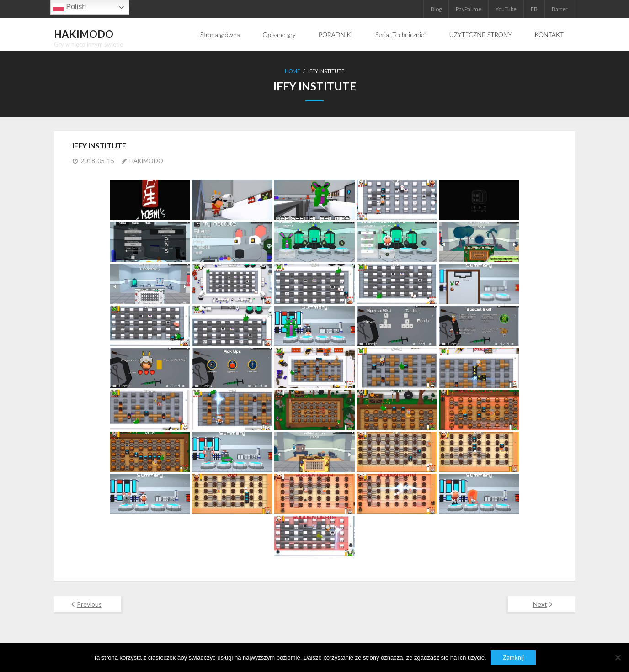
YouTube (506, 9)
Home (292, 71)
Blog (436, 9)
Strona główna (220, 34)
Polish (69, 7)
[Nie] (618, 657)
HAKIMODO (146, 161)
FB (534, 9)
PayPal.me (469, 9)
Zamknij (513, 657)
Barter (560, 9)
